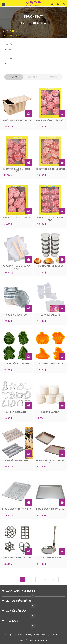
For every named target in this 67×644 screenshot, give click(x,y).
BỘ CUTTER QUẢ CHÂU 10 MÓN (17, 218)
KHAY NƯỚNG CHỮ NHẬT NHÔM (50, 509)
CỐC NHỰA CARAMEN (50, 315)
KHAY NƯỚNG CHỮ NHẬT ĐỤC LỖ (17, 509)
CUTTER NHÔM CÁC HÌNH (17, 412)
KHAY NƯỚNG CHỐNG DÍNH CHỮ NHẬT (50, 462)
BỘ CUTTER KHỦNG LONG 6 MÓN (50, 169)
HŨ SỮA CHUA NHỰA (50, 412)
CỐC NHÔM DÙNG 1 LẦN (17, 315)
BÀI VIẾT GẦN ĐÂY (16, 611)
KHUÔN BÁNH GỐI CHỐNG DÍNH (17, 120)
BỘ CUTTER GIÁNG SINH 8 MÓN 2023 (17, 170)
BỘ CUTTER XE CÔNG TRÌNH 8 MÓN (50, 219)
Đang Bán (33, 77)
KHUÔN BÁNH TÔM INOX (50, 558)
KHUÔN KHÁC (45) (11, 36)
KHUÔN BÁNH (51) (11, 31)
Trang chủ (25, 23)
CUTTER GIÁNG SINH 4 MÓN (17, 363)
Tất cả (14, 77)
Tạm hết (53, 77)
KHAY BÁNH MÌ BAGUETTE (17, 461)
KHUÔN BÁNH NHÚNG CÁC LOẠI (17, 558)
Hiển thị (8, 58)
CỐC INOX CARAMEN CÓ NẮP (50, 266)
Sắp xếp (8, 44)
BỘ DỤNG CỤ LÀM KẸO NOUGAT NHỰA (17, 267)
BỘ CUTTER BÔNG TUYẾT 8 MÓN (50, 120)
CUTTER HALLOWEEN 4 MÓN (50, 363)
